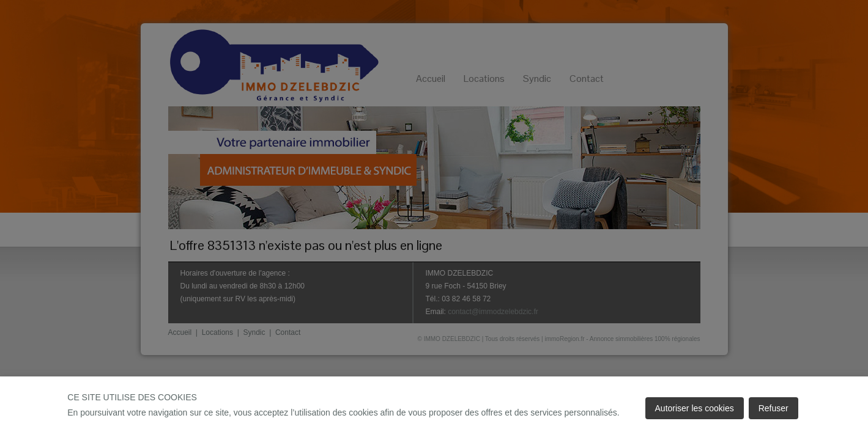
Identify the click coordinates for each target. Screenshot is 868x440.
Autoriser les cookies (695, 408)
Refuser (773, 408)
